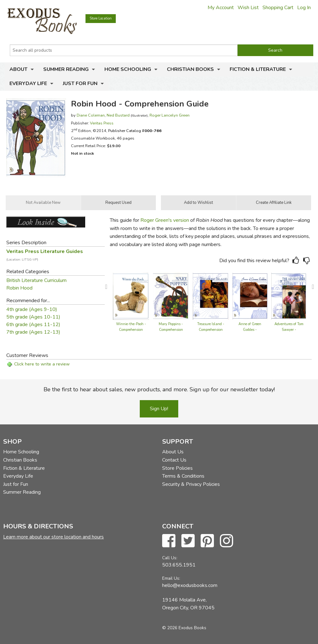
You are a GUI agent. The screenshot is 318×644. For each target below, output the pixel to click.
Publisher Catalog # (135, 131)
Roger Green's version (165, 220)
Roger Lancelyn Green (170, 115)
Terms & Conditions (183, 476)
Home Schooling (128, 69)
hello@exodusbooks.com (190, 585)
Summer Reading (66, 69)
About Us (173, 452)
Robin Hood (19, 288)
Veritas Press (102, 123)
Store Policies (177, 468)
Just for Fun (80, 83)
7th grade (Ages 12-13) (33, 332)
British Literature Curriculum (36, 280)
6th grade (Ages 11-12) (33, 325)
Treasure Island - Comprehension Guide (211, 330)
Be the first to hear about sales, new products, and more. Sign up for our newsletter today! (159, 389)
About (18, 69)
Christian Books (190, 69)
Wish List (248, 8)
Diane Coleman (91, 115)
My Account (221, 8)
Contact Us (174, 460)
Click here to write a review (42, 364)
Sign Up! (159, 409)
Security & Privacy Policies (191, 484)
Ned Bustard (118, 115)
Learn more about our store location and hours (53, 537)
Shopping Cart (278, 8)
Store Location (101, 18)
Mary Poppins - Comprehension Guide (171, 330)
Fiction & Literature (258, 69)
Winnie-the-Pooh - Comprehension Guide (131, 330)
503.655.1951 (179, 565)
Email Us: (171, 578)
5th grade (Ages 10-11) (33, 317)
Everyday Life (28, 83)
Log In (304, 8)
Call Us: (170, 558)
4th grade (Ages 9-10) (32, 309)
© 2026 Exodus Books (184, 628)
